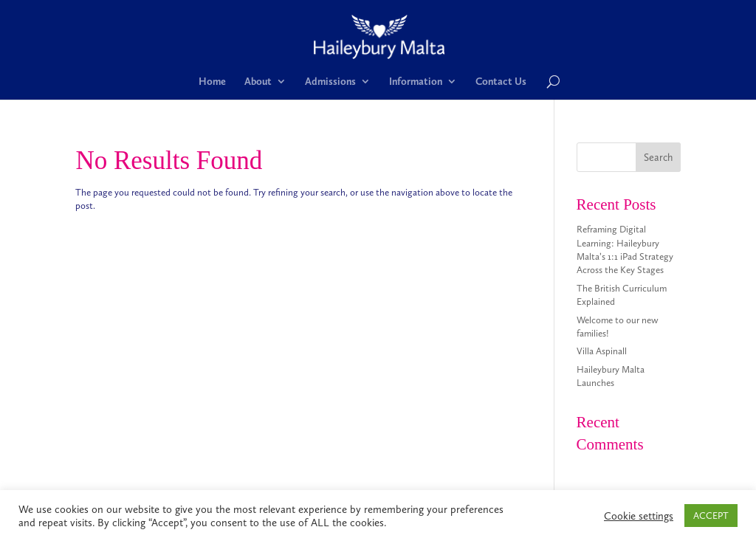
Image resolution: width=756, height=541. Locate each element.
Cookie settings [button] (639, 516)
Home (212, 82)
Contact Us (501, 82)
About (258, 82)
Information (416, 82)
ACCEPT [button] (711, 516)
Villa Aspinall (602, 351)
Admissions (330, 82)
